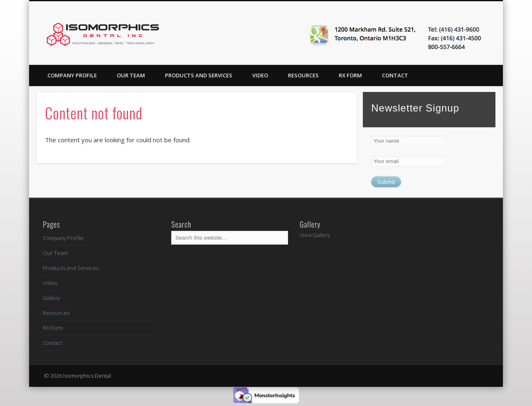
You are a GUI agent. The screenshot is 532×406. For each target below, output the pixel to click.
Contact (395, 75)
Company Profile (72, 75)
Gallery (52, 298)
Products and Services (199, 75)
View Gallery (315, 235)
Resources (303, 75)
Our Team (131, 75)
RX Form (350, 75)
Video (260, 75)
